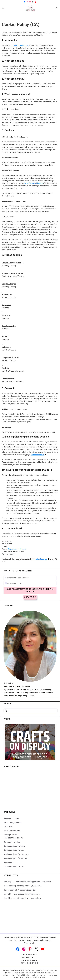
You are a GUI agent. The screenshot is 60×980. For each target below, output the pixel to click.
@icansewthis (30, 936)
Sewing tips (8, 855)
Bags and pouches (11, 811)
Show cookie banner (30, 948)
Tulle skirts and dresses (14, 859)
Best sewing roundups (13, 815)
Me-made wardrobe (12, 823)
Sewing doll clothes (12, 835)
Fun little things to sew (13, 831)
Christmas (8, 819)
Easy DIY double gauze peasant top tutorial (22, 887)
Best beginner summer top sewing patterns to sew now (27, 875)
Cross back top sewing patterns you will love (22, 879)
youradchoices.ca (37, 455)
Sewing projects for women (15, 851)
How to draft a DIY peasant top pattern (20, 883)
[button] (57, 8)
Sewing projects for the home (16, 847)
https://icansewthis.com (20, 45)
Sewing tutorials (10, 827)
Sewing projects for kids (14, 843)
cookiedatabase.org (39, 559)
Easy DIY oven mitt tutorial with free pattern (22, 891)
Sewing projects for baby (14, 839)
